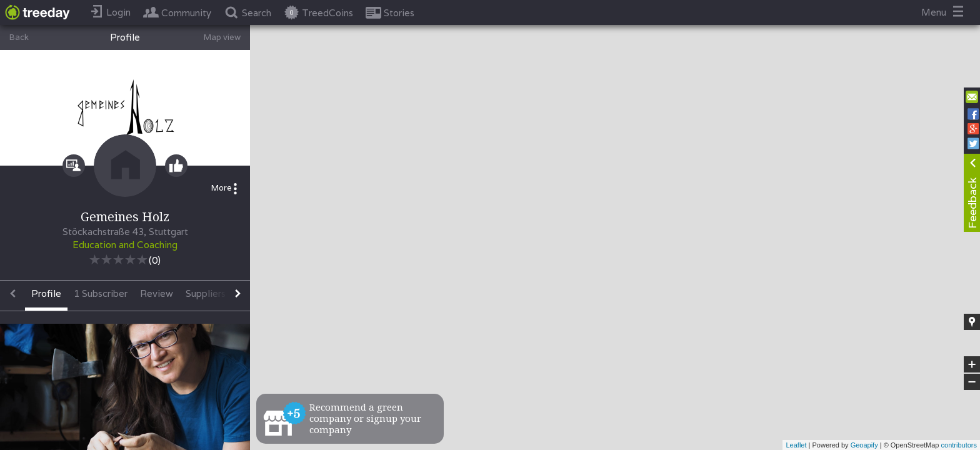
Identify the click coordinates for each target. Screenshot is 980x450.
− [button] (972, 382)
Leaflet (796, 445)
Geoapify (864, 445)
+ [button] (972, 364)
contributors (959, 445)
